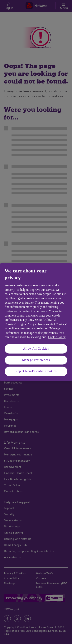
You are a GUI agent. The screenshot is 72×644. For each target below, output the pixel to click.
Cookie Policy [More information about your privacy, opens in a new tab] (57, 337)
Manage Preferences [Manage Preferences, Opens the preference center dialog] (36, 360)
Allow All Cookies (36, 349)
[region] (36, 322)
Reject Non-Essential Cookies (36, 371)
